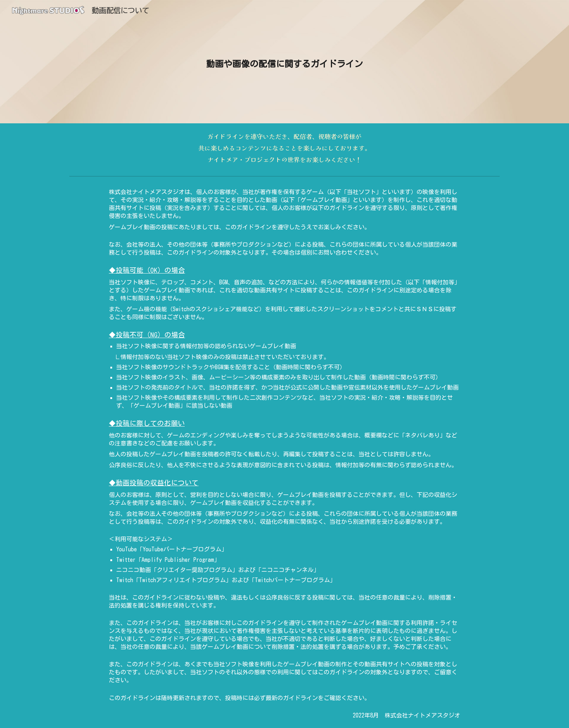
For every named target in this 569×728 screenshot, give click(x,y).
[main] (285, 62)
